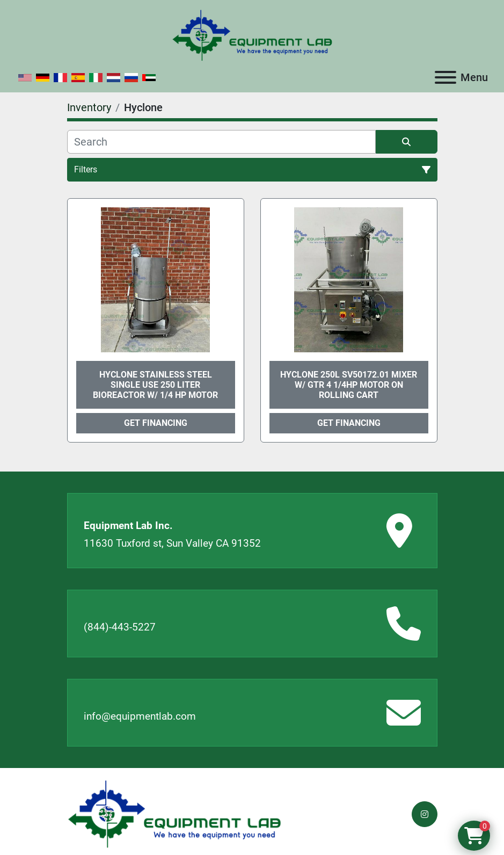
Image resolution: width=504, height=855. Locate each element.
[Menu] (445, 77)
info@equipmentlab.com (140, 716)
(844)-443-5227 (120, 627)
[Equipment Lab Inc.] (174, 813)
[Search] (221, 142)
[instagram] (425, 814)
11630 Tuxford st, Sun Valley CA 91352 (172, 543)
